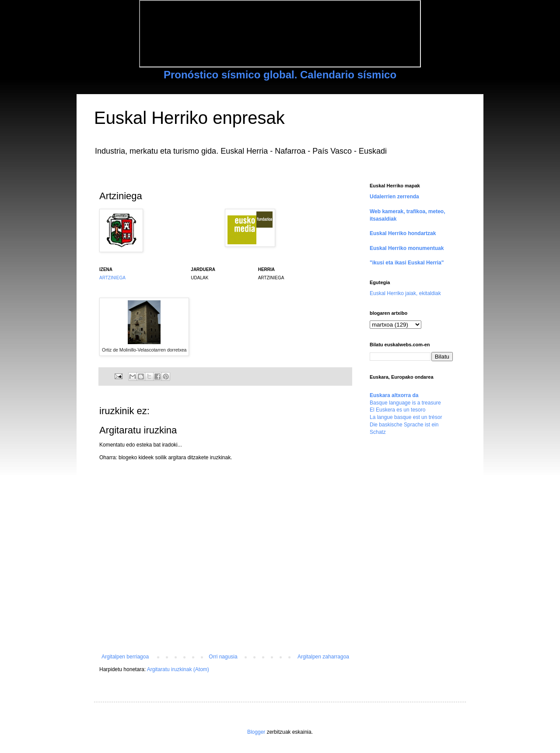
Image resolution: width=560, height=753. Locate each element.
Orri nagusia (223, 657)
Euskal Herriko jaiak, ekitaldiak (405, 293)
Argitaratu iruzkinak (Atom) (178, 669)
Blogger (256, 732)
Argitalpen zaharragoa (323, 657)
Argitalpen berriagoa (125, 657)
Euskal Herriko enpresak (189, 118)
